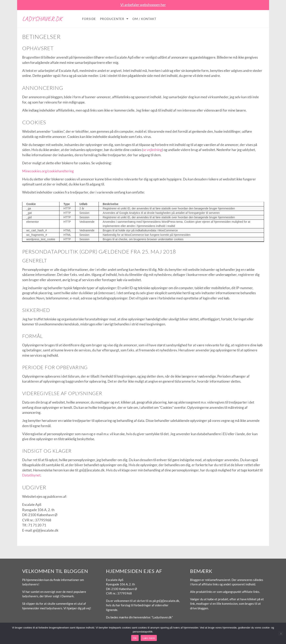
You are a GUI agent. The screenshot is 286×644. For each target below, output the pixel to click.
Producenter (114, 19)
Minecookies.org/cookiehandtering (48, 171)
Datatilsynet (31, 475)
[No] (281, 634)
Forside (89, 19)
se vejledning (152, 150)
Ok (135, 638)
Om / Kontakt (144, 19)
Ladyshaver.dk (42, 19)
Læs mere (149, 638)
